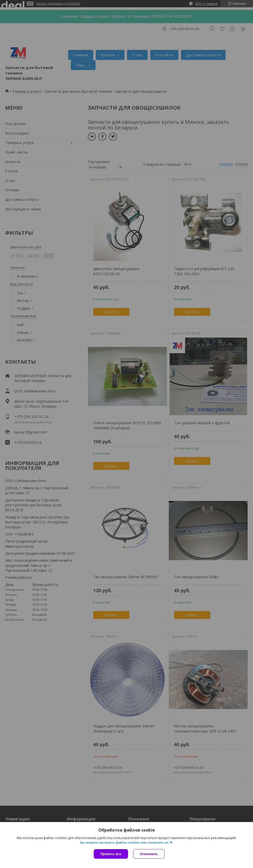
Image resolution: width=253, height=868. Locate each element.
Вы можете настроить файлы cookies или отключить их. (125, 843)
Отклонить (149, 854)
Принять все (111, 854)
